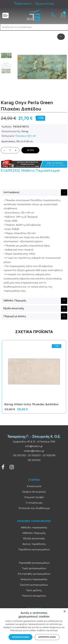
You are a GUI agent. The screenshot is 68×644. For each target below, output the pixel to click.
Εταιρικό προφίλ (34, 497)
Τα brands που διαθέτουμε (34, 508)
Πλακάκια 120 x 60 (25, 136)
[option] (6, 55)
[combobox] (34, 27)
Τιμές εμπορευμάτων (34, 568)
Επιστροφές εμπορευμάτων (34, 574)
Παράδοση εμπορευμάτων (34, 550)
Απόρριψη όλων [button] (47, 637)
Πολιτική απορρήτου (34, 596)
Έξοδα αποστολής (34, 539)
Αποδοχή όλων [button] (20, 637)
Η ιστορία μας (34, 503)
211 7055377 (34, 456)
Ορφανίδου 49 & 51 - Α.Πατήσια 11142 (34, 442)
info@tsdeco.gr (34, 446)
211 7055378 (49, 456)
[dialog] (34, 626)
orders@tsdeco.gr (34, 451)
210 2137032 (34, 460)
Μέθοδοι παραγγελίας (34, 528)
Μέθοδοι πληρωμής (34, 533)
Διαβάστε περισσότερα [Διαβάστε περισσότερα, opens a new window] (47, 630)
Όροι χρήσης (34, 590)
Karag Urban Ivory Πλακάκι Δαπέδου (32, 404)
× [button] (64, 612)
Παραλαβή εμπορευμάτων (34, 563)
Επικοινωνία (34, 486)
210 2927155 (19, 456)
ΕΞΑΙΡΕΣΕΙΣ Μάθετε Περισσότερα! (30, 171)
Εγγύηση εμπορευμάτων (34, 585)
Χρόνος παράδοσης (34, 544)
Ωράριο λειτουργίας (34, 492)
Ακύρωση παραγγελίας (34, 579)
